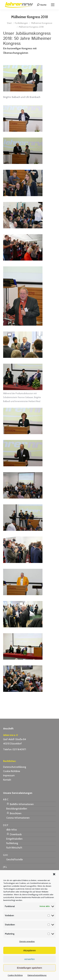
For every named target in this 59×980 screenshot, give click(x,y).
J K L (5, 867)
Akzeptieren (29, 950)
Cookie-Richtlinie (15, 975)
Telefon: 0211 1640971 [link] (15, 749)
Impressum (9, 776)
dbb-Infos (12, 830)
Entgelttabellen (14, 839)
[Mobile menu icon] (53, 5)
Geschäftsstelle (15, 860)
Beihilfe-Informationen (20, 804)
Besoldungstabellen (17, 809)
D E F (6, 825)
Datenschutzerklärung (37, 975)
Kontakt (7, 780)
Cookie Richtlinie (12, 771)
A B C (6, 800)
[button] (54, 874)
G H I (5, 855)
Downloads (14, 834)
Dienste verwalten (27, 941)
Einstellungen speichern (29, 968)
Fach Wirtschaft (14, 848)
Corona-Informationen (18, 818)
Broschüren (14, 813)
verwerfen (30, 959)
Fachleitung (12, 843)
